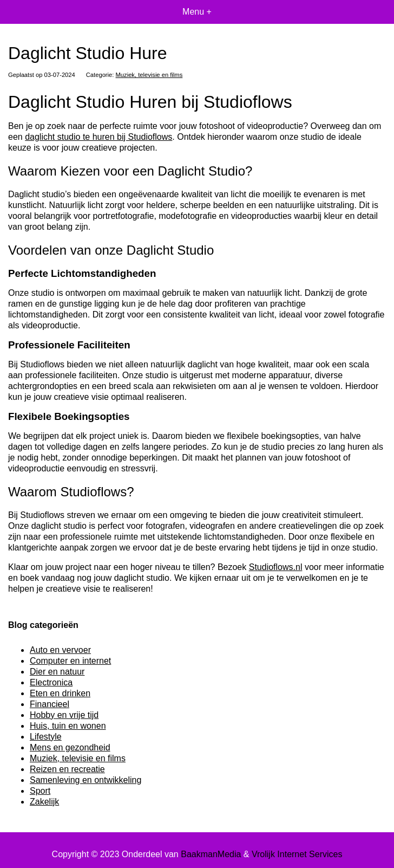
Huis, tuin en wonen (68, 726)
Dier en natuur (57, 672)
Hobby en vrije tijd (64, 715)
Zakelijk (44, 802)
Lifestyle (46, 737)
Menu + (197, 12)
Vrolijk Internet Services (297, 854)
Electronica (51, 682)
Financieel (50, 704)
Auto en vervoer (60, 650)
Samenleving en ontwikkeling (86, 780)
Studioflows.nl (276, 567)
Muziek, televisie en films (149, 75)
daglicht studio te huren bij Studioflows (98, 137)
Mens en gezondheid (70, 747)
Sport (40, 791)
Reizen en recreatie (67, 769)
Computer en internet (70, 661)
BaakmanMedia (211, 854)
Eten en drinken (60, 693)
